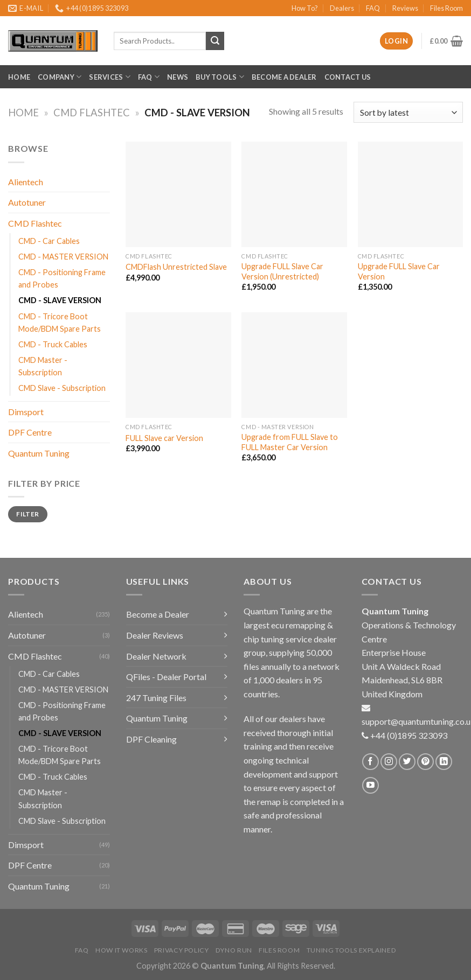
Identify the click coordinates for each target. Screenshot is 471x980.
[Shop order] (408, 112)
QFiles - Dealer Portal (166, 677)
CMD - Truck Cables (53, 344)
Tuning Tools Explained (351, 950)
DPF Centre (30, 432)
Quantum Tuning (39, 453)
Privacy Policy (182, 950)
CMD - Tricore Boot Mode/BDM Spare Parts (60, 323)
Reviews (405, 8)
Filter (27, 514)
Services (110, 77)
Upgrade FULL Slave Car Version (399, 271)
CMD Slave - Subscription (62, 388)
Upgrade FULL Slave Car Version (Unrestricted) (282, 271)
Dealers (342, 8)
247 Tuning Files (156, 698)
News (178, 77)
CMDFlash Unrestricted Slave (176, 267)
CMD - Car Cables (49, 241)
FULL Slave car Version (164, 438)
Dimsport (26, 412)
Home (19, 77)
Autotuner (27, 202)
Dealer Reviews (155, 635)
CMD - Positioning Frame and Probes (62, 278)
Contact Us (348, 77)
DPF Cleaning (151, 739)
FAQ (373, 8)
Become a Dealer (284, 77)
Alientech (26, 182)
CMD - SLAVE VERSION (60, 300)
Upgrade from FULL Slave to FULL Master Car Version (290, 442)
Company (60, 77)
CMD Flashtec (92, 113)
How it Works (121, 950)
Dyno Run (234, 950)
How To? (305, 8)
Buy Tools (220, 77)
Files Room (446, 8)
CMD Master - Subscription (43, 366)
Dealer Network (156, 656)
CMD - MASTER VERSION (63, 257)
